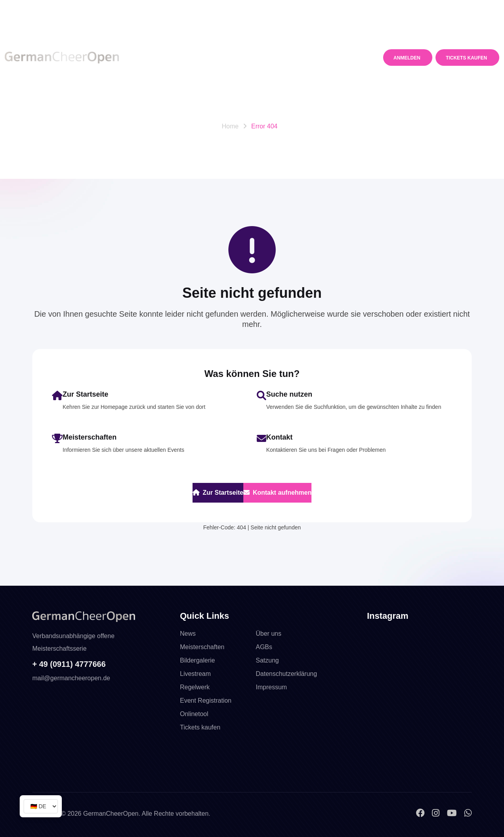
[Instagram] (437, 813)
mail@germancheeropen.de (404, 9)
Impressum (271, 687)
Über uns (269, 634)
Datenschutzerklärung (287, 674)
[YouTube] (453, 813)
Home (230, 126)
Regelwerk (262, 37)
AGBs (264, 647)
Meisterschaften (199, 37)
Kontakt (157, 78)
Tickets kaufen (200, 727)
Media (306, 37)
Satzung (268, 660)
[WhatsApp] (468, 813)
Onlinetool (194, 714)
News (152, 37)
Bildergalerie (197, 660)
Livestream (195, 674)
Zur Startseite (218, 493)
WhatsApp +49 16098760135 (134, 9)
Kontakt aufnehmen (277, 493)
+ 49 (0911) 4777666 (69, 664)
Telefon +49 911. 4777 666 (44, 9)
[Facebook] (421, 813)
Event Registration (206, 701)
